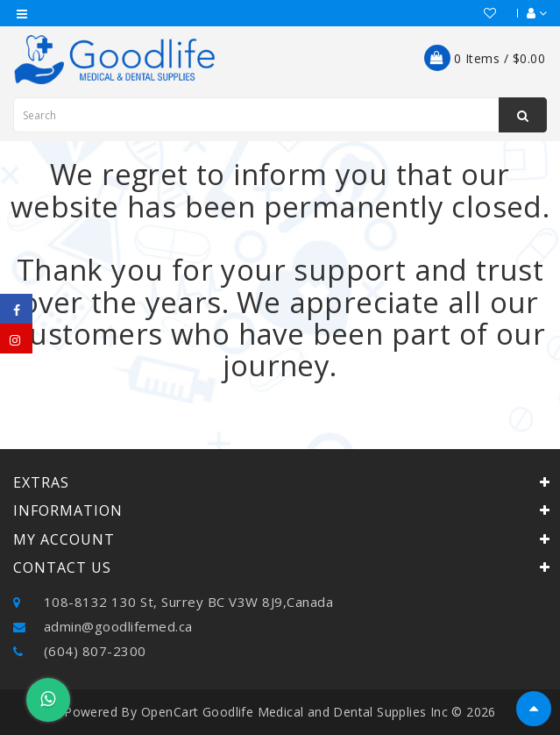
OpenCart (170, 712)
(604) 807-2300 (80, 651)
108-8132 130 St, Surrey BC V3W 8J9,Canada (173, 602)
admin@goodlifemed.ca (103, 626)
